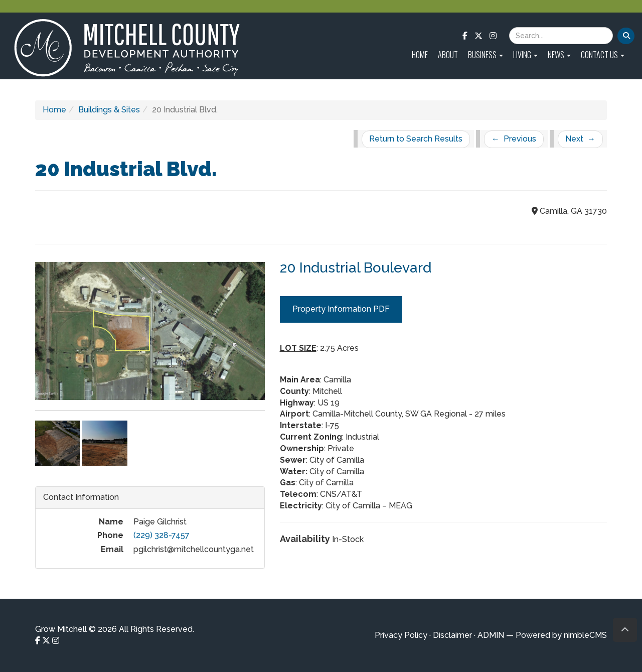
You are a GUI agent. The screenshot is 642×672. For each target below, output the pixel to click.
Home (420, 55)
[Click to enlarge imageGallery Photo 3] (105, 442)
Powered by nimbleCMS (561, 635)
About (448, 55)
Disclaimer (452, 635)
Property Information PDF (341, 309)
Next (580, 139)
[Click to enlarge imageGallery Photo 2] (59, 442)
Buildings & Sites (109, 110)
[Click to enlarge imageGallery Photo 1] (150, 341)
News (559, 55)
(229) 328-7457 (162, 535)
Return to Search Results (416, 139)
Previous (514, 139)
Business (486, 55)
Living (525, 55)
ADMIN (491, 635)
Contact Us (603, 55)
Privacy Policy (401, 635)
